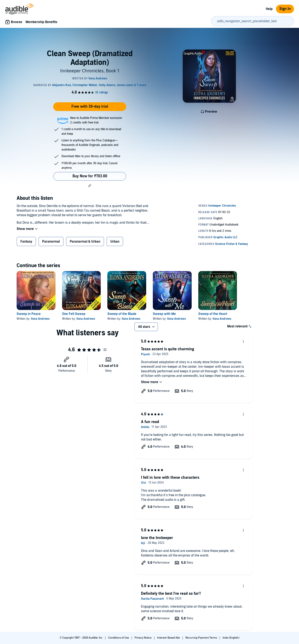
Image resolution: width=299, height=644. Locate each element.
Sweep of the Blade (122, 314)
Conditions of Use (119, 638)
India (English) (231, 638)
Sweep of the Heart (213, 314)
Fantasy (26, 242)
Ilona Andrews (40, 319)
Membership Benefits (41, 22)
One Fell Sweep (74, 314)
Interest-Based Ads (169, 638)
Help (269, 9)
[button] (90, 186)
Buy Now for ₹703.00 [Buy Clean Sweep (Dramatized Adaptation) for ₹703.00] (90, 176)
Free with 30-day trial (90, 107)
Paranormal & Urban (85, 242)
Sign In (285, 9)
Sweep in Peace (29, 314)
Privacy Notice (143, 638)
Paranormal (51, 242)
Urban (115, 242)
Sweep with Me (164, 314)
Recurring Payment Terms (202, 638)
